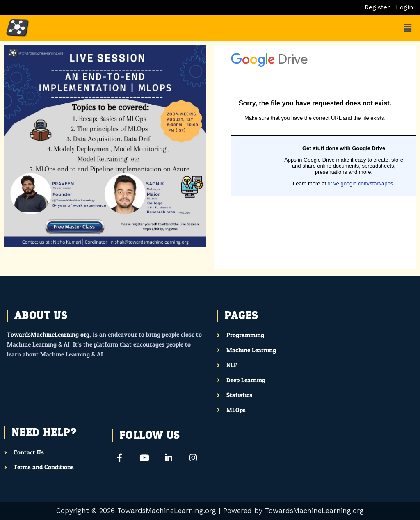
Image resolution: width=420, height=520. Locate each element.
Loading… (315, 157)
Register (377, 7)
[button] (407, 28)
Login (404, 7)
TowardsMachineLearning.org (48, 335)
